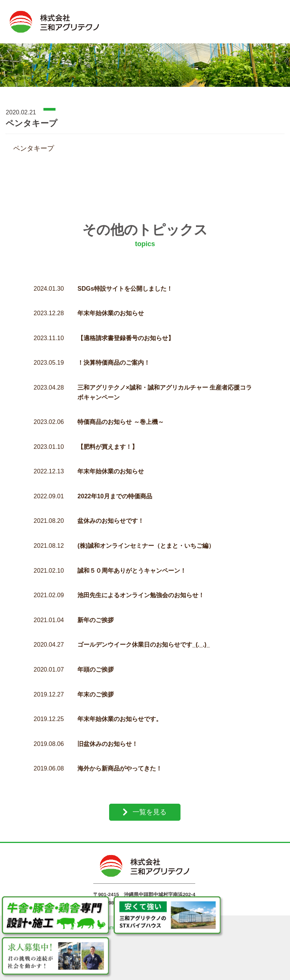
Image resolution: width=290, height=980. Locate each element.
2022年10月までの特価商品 (115, 491)
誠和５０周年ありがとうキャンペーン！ (132, 566)
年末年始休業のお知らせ (111, 308)
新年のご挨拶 (96, 615)
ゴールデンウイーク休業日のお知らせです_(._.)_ (143, 640)
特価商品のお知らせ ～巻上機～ (120, 417)
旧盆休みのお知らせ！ (108, 739)
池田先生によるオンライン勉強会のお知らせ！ (141, 590)
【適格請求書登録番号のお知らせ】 (126, 333)
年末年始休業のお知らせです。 (120, 714)
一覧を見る (150, 807)
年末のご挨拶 (96, 690)
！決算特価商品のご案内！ (114, 358)
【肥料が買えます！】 (108, 442)
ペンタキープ (34, 143)
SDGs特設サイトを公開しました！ (125, 284)
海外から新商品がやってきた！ (120, 764)
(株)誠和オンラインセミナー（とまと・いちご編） (146, 541)
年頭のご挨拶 (96, 665)
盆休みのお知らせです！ (111, 516)
